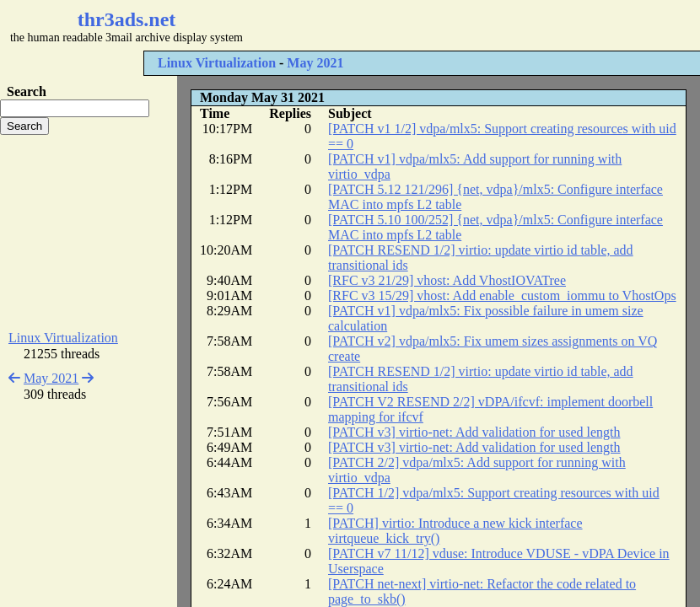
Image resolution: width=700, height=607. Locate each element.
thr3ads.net (127, 19)
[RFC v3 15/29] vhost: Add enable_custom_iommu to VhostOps (502, 295)
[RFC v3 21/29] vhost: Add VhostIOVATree (447, 280)
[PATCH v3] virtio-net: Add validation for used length (474, 432)
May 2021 (315, 63)
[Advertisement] (89, 233)
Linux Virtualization (217, 63)
